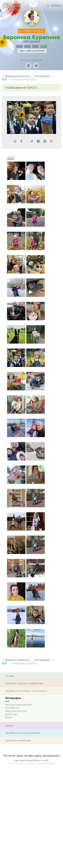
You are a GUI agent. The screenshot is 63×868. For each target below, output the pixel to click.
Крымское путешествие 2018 (18, 705)
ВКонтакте (28, 66)
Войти (58, 5)
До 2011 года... (12, 714)
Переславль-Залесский (16, 711)
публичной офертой (46, 763)
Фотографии (13, 698)
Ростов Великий (12, 708)
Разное (8, 717)
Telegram (36, 66)
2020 (11, 158)
